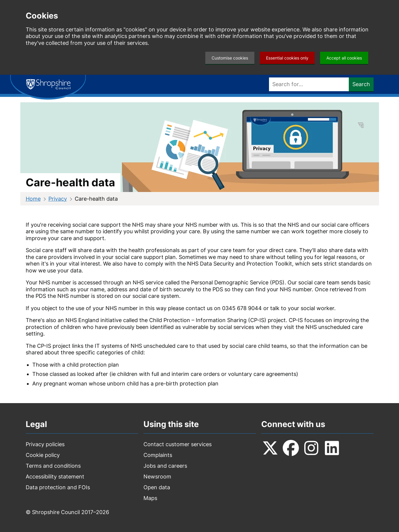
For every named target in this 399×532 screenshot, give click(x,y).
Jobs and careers (165, 466)
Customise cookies (230, 58)
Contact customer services (178, 444)
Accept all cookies (344, 58)
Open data (157, 487)
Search (361, 84)
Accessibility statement (55, 477)
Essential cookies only (287, 58)
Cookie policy (43, 455)
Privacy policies (45, 444)
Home (33, 199)
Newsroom (157, 477)
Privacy (58, 199)
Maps (150, 498)
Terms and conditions (53, 466)
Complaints (158, 455)
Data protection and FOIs (58, 487)
